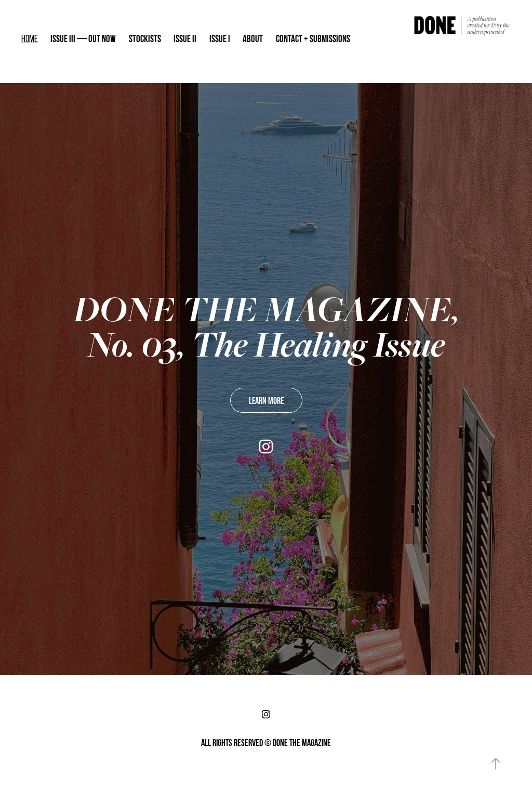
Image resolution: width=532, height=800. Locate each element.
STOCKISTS (145, 38)
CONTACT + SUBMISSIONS (313, 38)
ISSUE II (185, 38)
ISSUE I (220, 38)
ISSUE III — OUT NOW (83, 38)
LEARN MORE (266, 401)
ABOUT (253, 38)
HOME (30, 38)
